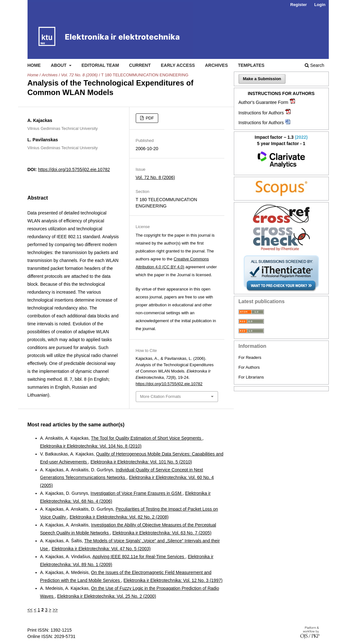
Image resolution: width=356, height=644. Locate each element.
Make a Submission (262, 79)
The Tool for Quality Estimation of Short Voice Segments (147, 438)
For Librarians (251, 377)
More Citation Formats (161, 396)
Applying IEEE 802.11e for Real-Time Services (139, 557)
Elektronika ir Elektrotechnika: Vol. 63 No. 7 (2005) (162, 533)
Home (34, 65)
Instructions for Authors (261, 113)
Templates (251, 65)
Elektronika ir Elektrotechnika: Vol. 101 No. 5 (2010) (141, 462)
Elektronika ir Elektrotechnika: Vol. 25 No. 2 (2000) (106, 596)
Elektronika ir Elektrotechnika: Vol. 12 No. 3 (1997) (173, 580)
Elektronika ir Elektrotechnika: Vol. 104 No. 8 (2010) (91, 446)
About (59, 65)
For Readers (250, 357)
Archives (216, 65)
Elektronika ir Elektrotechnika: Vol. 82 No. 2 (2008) (119, 517)
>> (55, 610)
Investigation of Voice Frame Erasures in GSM (137, 493)
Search (314, 65)
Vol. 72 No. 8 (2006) (79, 75)
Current (140, 65)
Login (320, 5)
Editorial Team (100, 65)
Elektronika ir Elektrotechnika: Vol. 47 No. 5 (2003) (101, 549)
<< (30, 610)
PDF (149, 118)
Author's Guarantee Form (264, 102)
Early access (178, 65)
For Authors (249, 367)
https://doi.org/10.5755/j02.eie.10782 (74, 169)
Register (298, 5)
